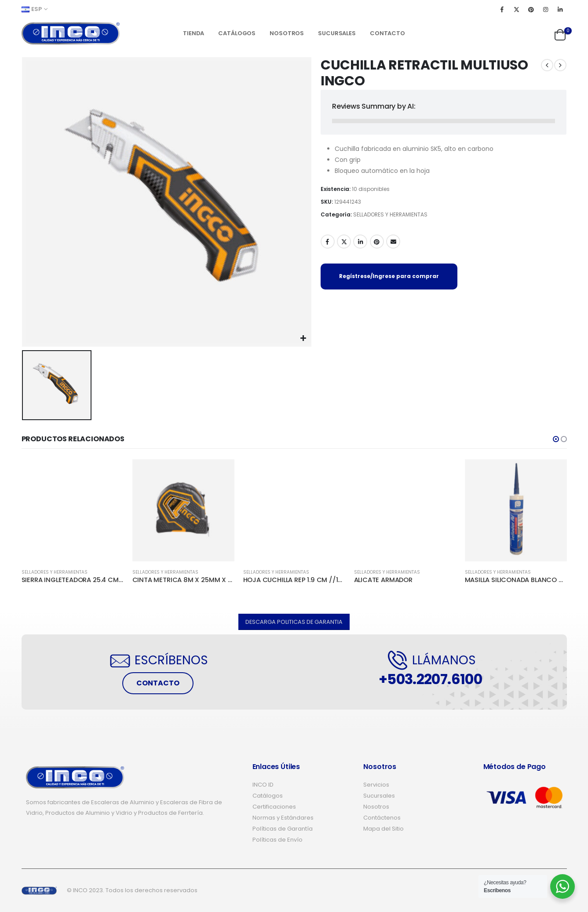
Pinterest (377, 242)
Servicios (376, 785)
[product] (73, 510)
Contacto (387, 33)
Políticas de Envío (278, 840)
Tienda (194, 33)
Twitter (344, 242)
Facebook (328, 242)
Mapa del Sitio (383, 829)
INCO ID (263, 785)
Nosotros (287, 33)
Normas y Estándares (283, 818)
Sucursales (337, 33)
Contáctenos (382, 818)
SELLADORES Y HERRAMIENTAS (390, 214)
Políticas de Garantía (283, 829)
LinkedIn (360, 242)
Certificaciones (274, 807)
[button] (556, 439)
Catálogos (237, 33)
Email (393, 242)
